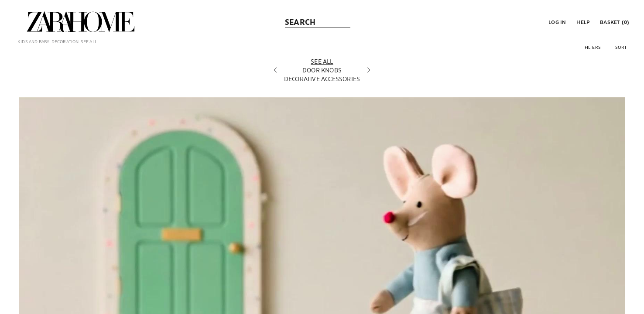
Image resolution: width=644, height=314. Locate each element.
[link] (81, 22)
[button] (556, 22)
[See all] (322, 69)
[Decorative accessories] (322, 87)
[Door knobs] (322, 78)
